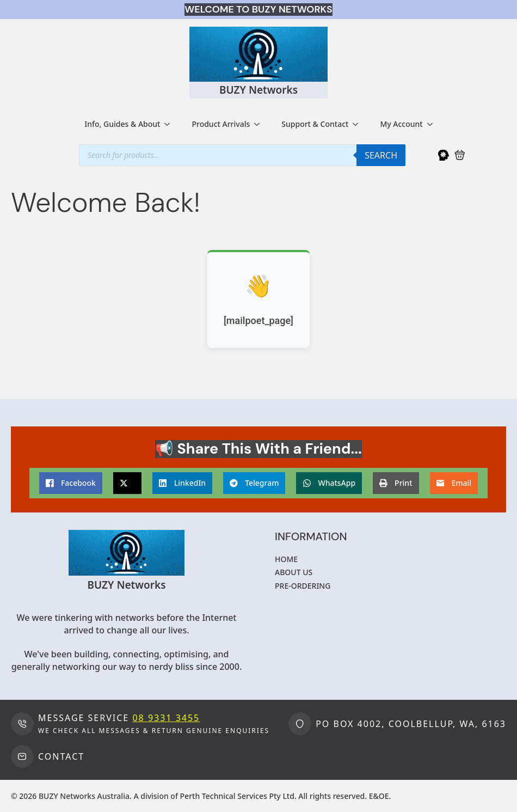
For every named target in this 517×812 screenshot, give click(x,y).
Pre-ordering (303, 586)
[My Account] (444, 155)
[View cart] (460, 155)
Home (286, 559)
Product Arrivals (221, 124)
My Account (401, 124)
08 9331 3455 (166, 718)
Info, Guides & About (122, 124)
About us (294, 572)
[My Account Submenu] (433, 124)
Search (381, 155)
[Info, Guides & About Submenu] (170, 124)
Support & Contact (315, 124)
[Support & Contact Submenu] (359, 124)
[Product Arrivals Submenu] (260, 124)
